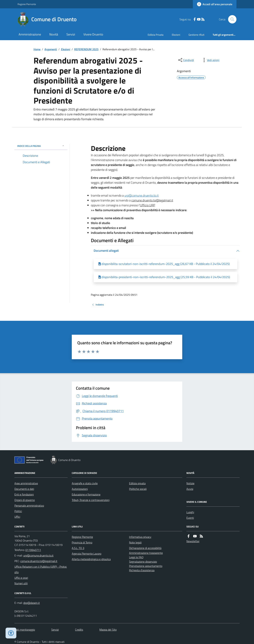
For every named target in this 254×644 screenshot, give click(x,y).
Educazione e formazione (86, 494)
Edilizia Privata (156, 35)
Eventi (190, 518)
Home (37, 49)
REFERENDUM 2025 (86, 49)
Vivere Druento (93, 34)
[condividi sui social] (186, 60)
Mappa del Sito (108, 630)
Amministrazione (30, 34)
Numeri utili (21, 583)
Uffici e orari (21, 578)
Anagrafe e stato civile (85, 483)
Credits (79, 630)
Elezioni (176, 35)
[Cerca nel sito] (231, 19)
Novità (54, 34)
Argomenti (51, 49)
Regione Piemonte (27, 4)
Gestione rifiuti (196, 35)
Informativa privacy (140, 537)
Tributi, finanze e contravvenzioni (91, 500)
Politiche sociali (138, 489)
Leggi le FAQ (136, 557)
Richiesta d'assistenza (142, 570)
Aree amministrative (26, 483)
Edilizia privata (137, 483)
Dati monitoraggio (25, 630)
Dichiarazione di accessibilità (145, 548)
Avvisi (190, 489)
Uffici (17, 517)
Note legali (135, 542)
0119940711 (33, 550)
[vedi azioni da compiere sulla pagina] (210, 60)
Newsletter (193, 541)
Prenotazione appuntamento (146, 566)
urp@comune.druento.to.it (142, 195)
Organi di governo (25, 500)
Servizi (71, 34)
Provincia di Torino (82, 542)
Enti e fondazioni (24, 494)
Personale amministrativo (29, 506)
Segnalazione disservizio (143, 562)
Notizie (190, 483)
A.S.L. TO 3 (78, 548)
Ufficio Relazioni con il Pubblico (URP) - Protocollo (41, 569)
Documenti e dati (24, 489)
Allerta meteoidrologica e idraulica (91, 559)
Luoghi (190, 512)
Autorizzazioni (80, 489)
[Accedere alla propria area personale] (215, 4)
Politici (18, 511)
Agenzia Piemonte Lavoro (87, 554)
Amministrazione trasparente (146, 553)
